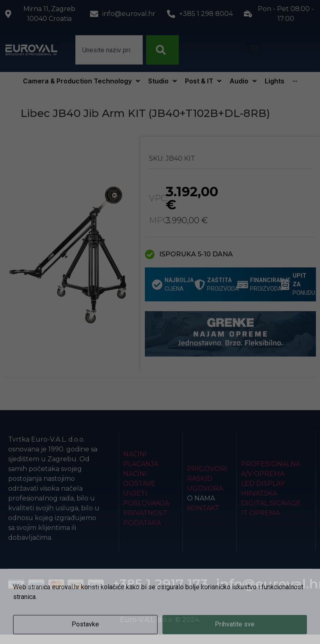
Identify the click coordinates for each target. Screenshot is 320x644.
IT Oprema (260, 513)
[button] (255, 48)
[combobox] (109, 50)
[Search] (162, 50)
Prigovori (207, 469)
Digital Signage (271, 503)
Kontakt (203, 508)
